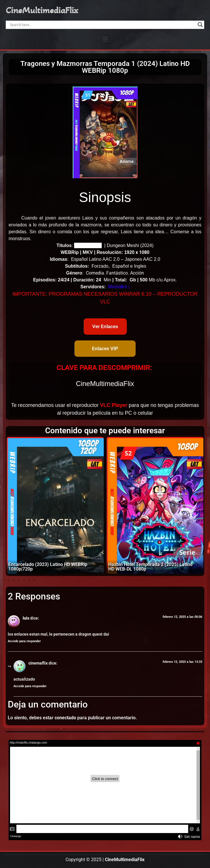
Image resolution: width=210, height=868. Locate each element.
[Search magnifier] (200, 25)
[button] (105, 39)
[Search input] (102, 25)
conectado (65, 718)
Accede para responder (24, 641)
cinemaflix (38, 663)
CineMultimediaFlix (42, 10)
